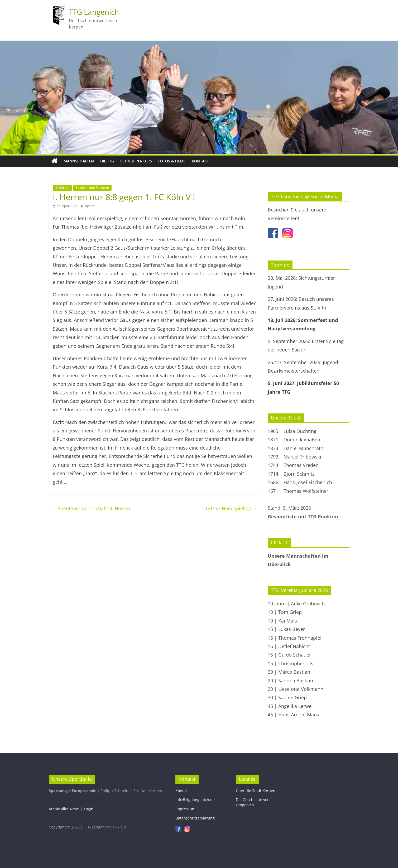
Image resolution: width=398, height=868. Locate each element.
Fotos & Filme (172, 161)
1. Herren (62, 188)
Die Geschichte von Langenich (253, 802)
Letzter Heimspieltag (231, 508)
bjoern (90, 206)
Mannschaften (79, 161)
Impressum (185, 809)
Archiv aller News (64, 809)
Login (89, 809)
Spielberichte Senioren (92, 188)
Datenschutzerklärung (195, 818)
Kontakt (200, 161)
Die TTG (107, 161)
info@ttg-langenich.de (195, 800)
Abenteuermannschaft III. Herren (91, 508)
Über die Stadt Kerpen (256, 791)
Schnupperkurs (136, 161)
